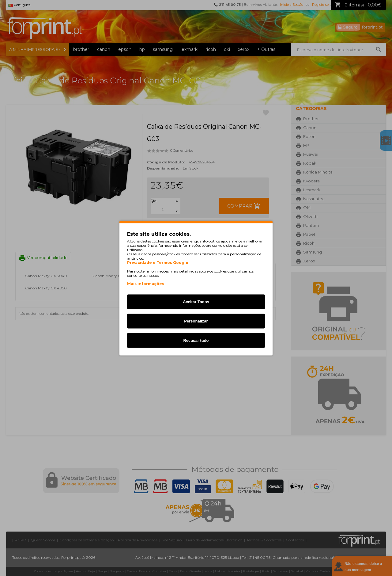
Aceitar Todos (196, 301)
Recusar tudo (196, 340)
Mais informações (146, 283)
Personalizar (196, 321)
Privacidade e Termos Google (158, 262)
